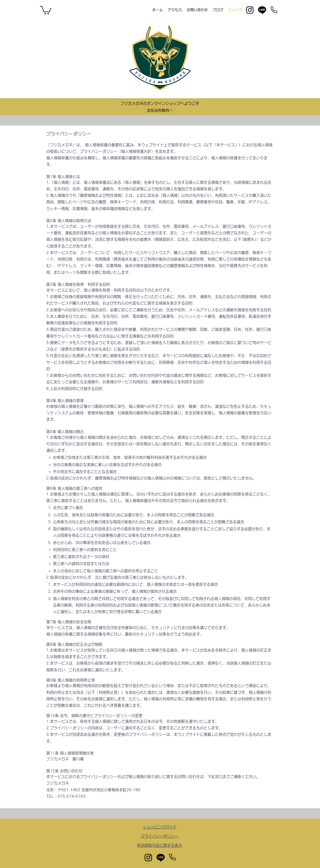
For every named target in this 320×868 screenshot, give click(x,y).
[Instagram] (250, 10)
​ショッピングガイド (160, 827)
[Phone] (274, 10)
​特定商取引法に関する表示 (159, 845)
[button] (46, 10)
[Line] (262, 10)
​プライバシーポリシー (159, 836)
